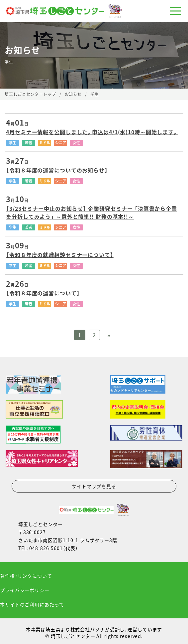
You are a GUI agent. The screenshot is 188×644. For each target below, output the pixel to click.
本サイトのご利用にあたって (32, 604)
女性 (76, 143)
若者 (29, 143)
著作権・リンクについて (26, 576)
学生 (13, 143)
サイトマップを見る (94, 486)
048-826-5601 (46, 548)
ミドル (45, 143)
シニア (61, 143)
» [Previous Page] (109, 335)
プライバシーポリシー (25, 590)
